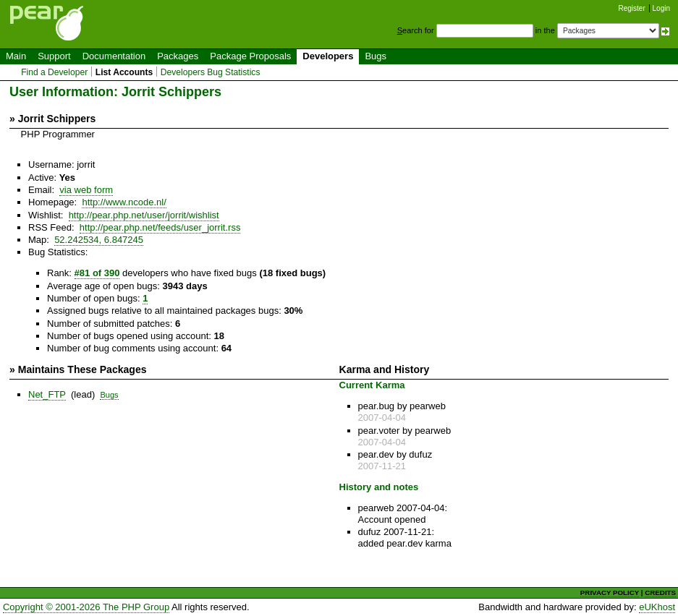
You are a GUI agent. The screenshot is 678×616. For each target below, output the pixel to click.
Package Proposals (250, 56)
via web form (86, 190)
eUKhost (657, 607)
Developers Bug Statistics (211, 72)
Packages (178, 56)
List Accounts (124, 72)
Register (632, 8)
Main (16, 56)
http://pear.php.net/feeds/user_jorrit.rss (160, 227)
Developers (328, 56)
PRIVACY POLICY (610, 593)
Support (54, 56)
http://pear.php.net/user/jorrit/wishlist (144, 215)
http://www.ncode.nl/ (124, 202)
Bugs (376, 56)
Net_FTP (47, 394)
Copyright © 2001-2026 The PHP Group (86, 607)
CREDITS (660, 593)
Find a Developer (54, 72)
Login (661, 8)
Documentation (114, 56)
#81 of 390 (97, 273)
